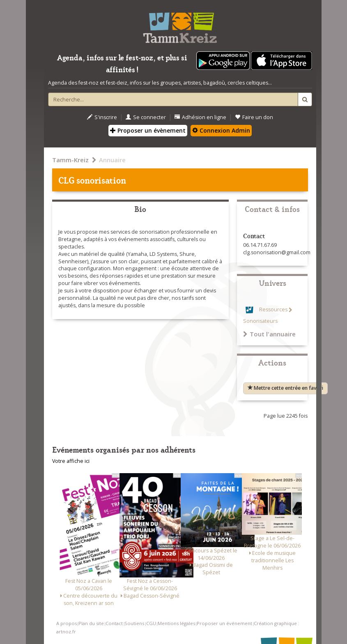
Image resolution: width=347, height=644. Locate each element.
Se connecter (146, 117)
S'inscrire (102, 117)
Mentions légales (176, 623)
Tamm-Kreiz (70, 160)
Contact (114, 623)
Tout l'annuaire (269, 334)
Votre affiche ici (71, 461)
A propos (67, 623)
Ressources (273, 310)
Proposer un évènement (148, 130)
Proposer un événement (224, 623)
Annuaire (112, 160)
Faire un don (254, 117)
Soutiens (134, 623)
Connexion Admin (221, 130)
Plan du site (91, 623)
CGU (151, 623)
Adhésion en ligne (200, 117)
